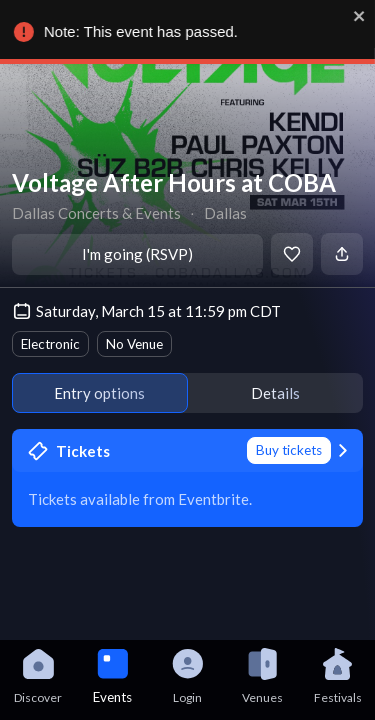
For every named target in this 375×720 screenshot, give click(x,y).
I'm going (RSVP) (137, 254)
